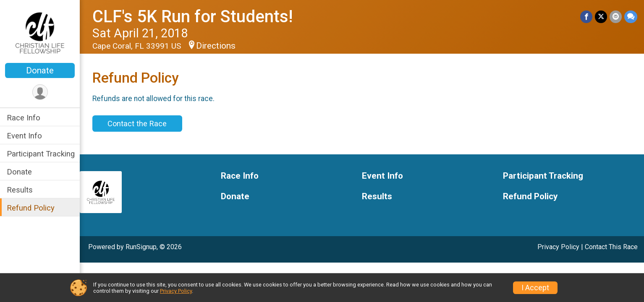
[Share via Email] (616, 17)
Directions (216, 46)
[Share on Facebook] (586, 17)
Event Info (24, 136)
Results (20, 190)
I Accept (535, 288)
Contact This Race (611, 247)
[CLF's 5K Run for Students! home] (40, 32)
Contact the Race (137, 124)
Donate (40, 70)
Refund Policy (31, 208)
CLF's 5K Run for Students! (192, 17)
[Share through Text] (631, 17)
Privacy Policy (558, 247)
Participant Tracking (41, 154)
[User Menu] (40, 92)
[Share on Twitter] (601, 17)
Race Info (24, 118)
